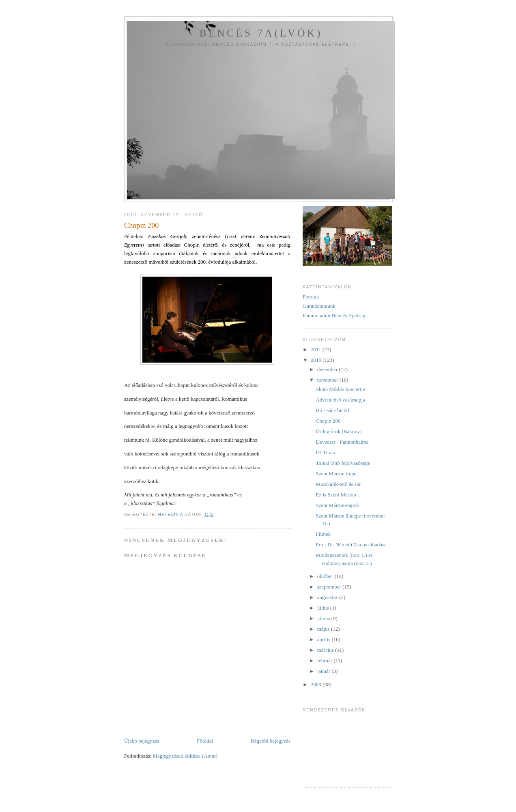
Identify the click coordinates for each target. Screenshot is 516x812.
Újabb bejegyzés (142, 741)
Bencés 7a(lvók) (261, 33)
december (328, 369)
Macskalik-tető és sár (338, 484)
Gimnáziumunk (319, 306)
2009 (317, 684)
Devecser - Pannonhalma (342, 442)
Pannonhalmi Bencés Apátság (334, 315)
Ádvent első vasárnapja (340, 400)
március (326, 650)
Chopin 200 (328, 421)
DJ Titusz (326, 452)
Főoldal (205, 741)
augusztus (328, 597)
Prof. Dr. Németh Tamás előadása (351, 545)
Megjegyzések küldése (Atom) (185, 756)
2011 (317, 349)
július (324, 608)
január (325, 671)
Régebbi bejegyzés (271, 741)
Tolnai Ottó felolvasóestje (343, 463)
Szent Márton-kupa (336, 474)
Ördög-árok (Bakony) (339, 431)
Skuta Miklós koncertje (340, 389)
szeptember (330, 587)
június (324, 618)
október (326, 576)
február (326, 661)
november (328, 380)
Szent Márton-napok (337, 505)
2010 (317, 360)
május (324, 629)
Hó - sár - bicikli (333, 410)
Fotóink (311, 297)
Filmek (323, 534)
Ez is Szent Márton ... (338, 495)
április (325, 639)
